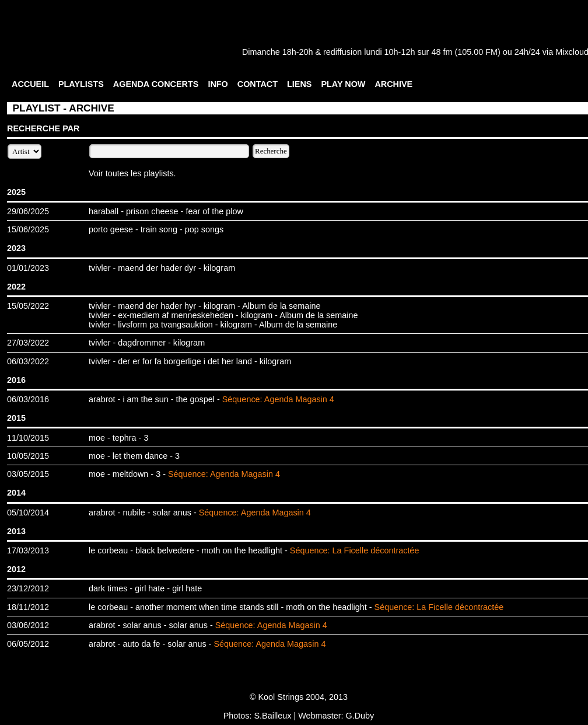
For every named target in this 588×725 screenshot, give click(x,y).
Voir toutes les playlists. (132, 173)
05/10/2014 (28, 513)
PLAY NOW (343, 84)
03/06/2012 (28, 625)
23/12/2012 (28, 588)
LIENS (299, 84)
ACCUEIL (30, 84)
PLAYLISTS (81, 84)
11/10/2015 (28, 438)
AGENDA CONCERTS (156, 84)
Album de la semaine (281, 306)
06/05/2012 (28, 644)
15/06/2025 (28, 229)
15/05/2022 (28, 306)
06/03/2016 (28, 399)
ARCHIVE (393, 84)
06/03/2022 (28, 361)
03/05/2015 (28, 474)
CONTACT (258, 84)
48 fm (442, 52)
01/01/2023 (28, 268)
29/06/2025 (28, 211)
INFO (218, 84)
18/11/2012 (28, 607)
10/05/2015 (28, 456)
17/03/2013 (28, 550)
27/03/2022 (28, 343)
